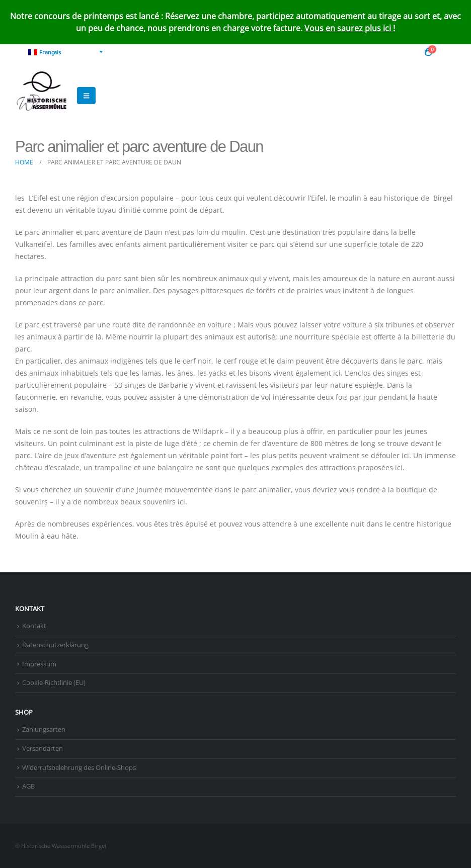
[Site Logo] (43, 96)
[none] (65, 52)
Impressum (39, 664)
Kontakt (34, 626)
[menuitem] (65, 52)
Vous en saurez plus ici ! (350, 28)
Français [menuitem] (50, 52)
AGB (28, 786)
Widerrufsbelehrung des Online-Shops (79, 768)
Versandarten (43, 749)
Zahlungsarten (44, 729)
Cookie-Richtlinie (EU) (54, 683)
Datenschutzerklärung (55, 645)
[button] (448, 52)
